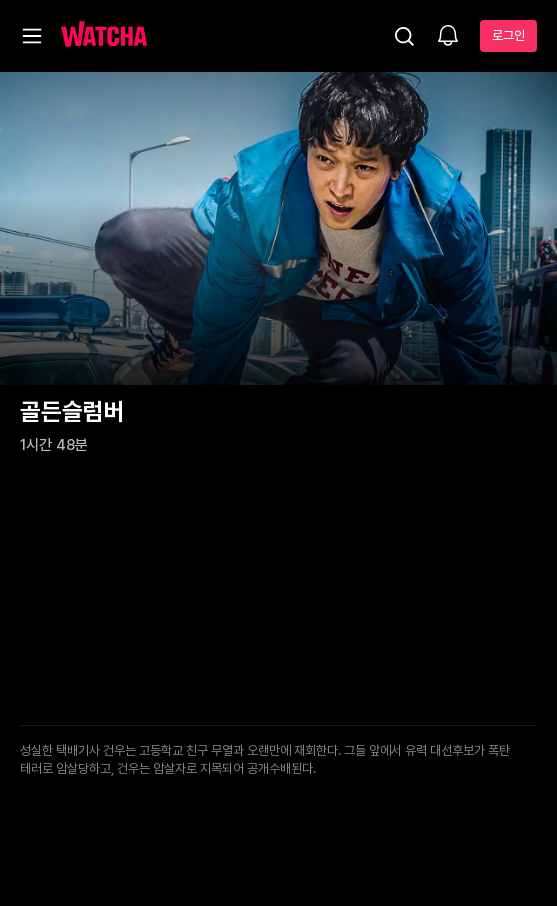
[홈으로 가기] (104, 36)
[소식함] (448, 37)
